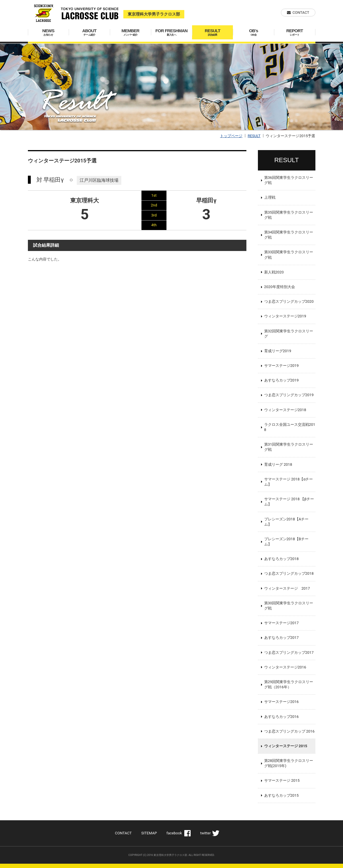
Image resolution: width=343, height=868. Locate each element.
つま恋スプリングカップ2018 (289, 573)
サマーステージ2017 (281, 623)
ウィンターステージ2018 (285, 410)
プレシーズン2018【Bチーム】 (286, 542)
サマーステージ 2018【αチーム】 (289, 482)
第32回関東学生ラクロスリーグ (289, 334)
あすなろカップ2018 (281, 559)
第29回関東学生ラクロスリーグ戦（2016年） (289, 684)
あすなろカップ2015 (281, 795)
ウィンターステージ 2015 (286, 746)
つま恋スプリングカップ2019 (289, 395)
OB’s (253, 32)
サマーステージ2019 (281, 366)
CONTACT (301, 13)
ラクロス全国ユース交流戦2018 (290, 427)
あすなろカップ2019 (281, 380)
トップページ (231, 136)
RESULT (213, 32)
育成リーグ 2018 (278, 464)
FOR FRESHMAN (171, 32)
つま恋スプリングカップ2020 (289, 301)
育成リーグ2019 (278, 351)
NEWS (48, 32)
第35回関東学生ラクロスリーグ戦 (289, 215)
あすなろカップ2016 (281, 717)
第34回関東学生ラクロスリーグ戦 (289, 235)
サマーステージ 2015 (282, 780)
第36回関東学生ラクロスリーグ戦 (289, 180)
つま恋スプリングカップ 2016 (289, 731)
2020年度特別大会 (280, 287)
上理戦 (270, 197)
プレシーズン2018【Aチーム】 (287, 522)
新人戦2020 (274, 272)
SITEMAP (149, 833)
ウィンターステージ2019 (285, 316)
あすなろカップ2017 (281, 638)
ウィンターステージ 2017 (287, 588)
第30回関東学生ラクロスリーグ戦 (289, 606)
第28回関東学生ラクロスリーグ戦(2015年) (289, 763)
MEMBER (130, 32)
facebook (174, 833)
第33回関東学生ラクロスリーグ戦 (289, 255)
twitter (205, 833)
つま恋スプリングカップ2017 (289, 653)
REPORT (295, 32)
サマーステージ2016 (281, 702)
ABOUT (89, 32)
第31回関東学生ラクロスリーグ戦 (289, 447)
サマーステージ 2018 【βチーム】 (289, 502)
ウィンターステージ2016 (285, 667)
